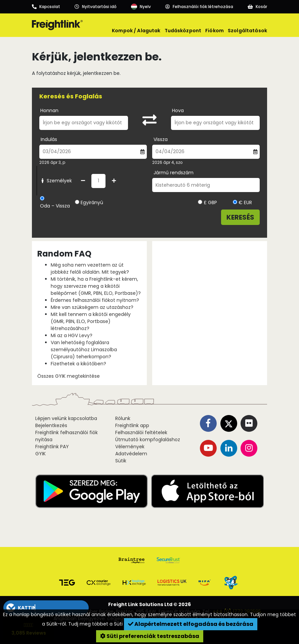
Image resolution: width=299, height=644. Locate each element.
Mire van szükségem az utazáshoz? (92, 307)
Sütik (121, 461)
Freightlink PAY (52, 447)
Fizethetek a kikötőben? (78, 364)
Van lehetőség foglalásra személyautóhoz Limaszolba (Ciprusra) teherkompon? (84, 350)
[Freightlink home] (57, 25)
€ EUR (242, 202)
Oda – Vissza (55, 206)
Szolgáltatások (247, 31)
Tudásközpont (183, 31)
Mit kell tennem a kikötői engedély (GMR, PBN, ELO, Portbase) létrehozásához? (91, 321)
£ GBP (207, 202)
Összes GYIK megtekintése (69, 376)
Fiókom (215, 31)
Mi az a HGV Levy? (72, 335)
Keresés (240, 217)
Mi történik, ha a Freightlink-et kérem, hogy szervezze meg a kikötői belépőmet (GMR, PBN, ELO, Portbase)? (96, 286)
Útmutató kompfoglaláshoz (148, 440)
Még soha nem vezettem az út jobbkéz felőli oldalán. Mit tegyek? (90, 268)
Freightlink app (132, 425)
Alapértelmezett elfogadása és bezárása (191, 624)
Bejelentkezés (51, 425)
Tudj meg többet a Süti (96, 624)
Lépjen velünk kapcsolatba (66, 418)
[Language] (141, 7)
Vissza (161, 139)
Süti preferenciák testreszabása (150, 636)
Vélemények (130, 447)
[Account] (199, 7)
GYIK (40, 454)
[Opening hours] (96, 7)
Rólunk (123, 418)
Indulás (49, 139)
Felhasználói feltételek (141, 432)
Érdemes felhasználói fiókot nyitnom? (95, 300)
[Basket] (257, 7)
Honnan (49, 110)
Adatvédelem (131, 454)
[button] (46, 608)
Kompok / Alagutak (136, 31)
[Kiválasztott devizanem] (200, 202)
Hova (178, 110)
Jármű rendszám (174, 173)
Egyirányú (92, 202)
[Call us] (46, 7)
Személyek (56, 181)
